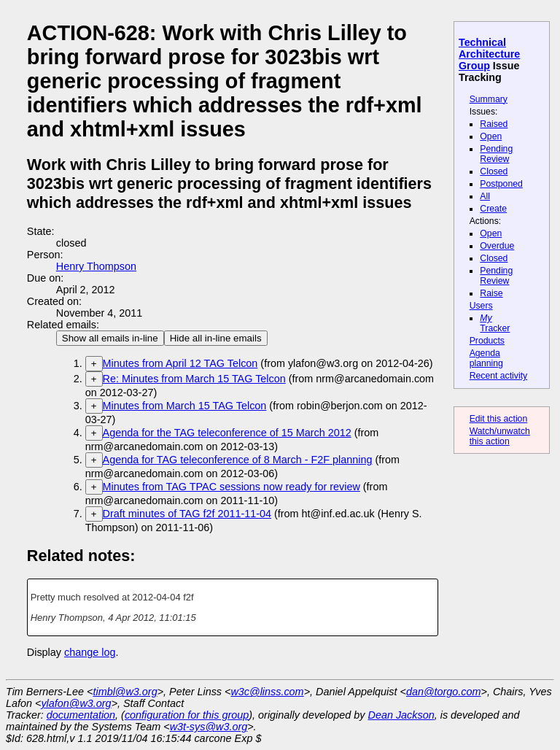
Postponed (501, 184)
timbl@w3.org (125, 692)
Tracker (495, 323)
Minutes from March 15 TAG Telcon (185, 406)
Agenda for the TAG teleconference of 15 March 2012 (227, 433)
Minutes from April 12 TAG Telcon (180, 363)
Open (491, 136)
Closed (494, 171)
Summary (489, 99)
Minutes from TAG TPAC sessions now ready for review (232, 487)
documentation (81, 715)
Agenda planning (486, 358)
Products (487, 341)
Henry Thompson (96, 266)
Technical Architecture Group (489, 54)
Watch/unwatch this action (500, 436)
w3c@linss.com (267, 692)
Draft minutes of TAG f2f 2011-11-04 (187, 514)
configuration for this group (187, 715)
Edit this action (499, 419)
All (485, 196)
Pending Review (496, 154)
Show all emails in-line (110, 338)
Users (481, 306)
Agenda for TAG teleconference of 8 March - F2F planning (238, 460)
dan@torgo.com (444, 692)
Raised (494, 124)
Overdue (497, 246)
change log (90, 652)
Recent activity (499, 376)
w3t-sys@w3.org (209, 727)
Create (493, 209)
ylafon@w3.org (76, 703)
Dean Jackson (401, 715)
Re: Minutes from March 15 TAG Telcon (194, 379)
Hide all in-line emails (216, 338)
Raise (491, 293)
